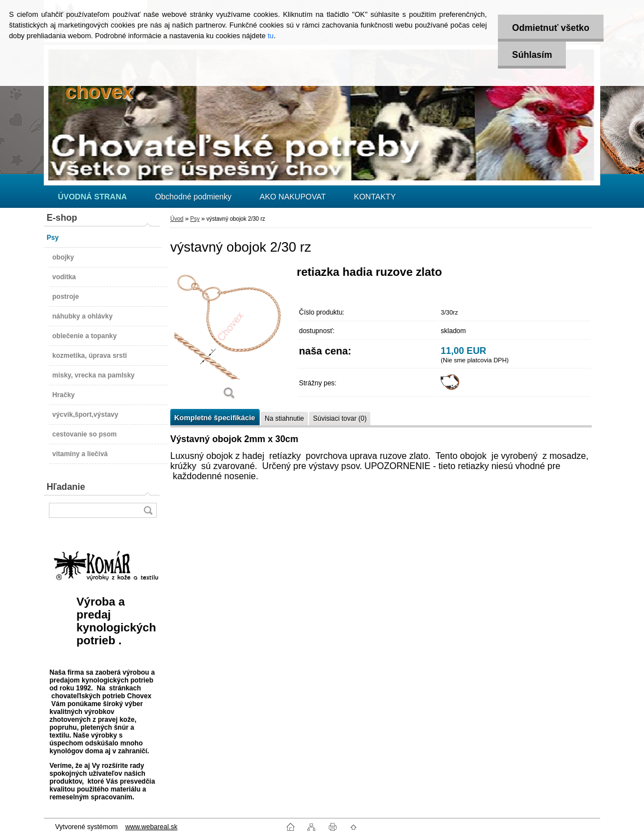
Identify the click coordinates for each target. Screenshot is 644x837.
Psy (195, 219)
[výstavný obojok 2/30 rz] (229, 337)
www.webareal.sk (151, 827)
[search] (148, 510)
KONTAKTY (375, 197)
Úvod (177, 219)
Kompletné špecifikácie (215, 418)
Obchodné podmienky (193, 197)
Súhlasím (532, 55)
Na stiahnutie (284, 418)
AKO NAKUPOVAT (293, 197)
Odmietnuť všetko (550, 28)
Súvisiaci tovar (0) (340, 418)
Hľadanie (66, 487)
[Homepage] (92, 197)
